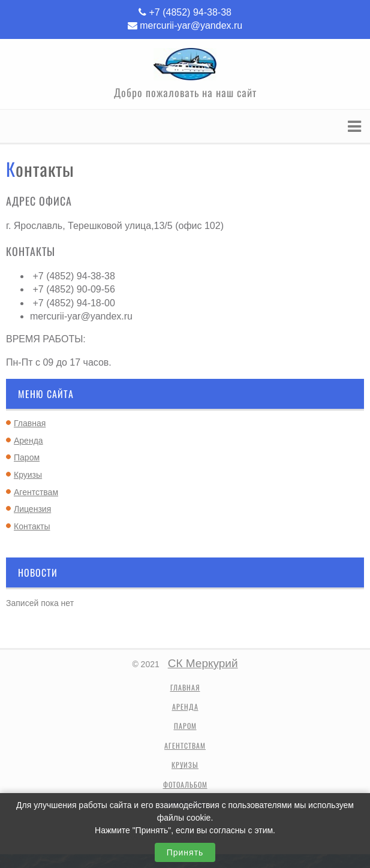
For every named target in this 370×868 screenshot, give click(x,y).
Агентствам (36, 492)
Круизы (28, 475)
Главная (30, 423)
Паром (27, 457)
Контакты (32, 526)
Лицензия (32, 509)
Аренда (28, 441)
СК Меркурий (203, 663)
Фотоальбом (185, 785)
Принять (185, 852)
